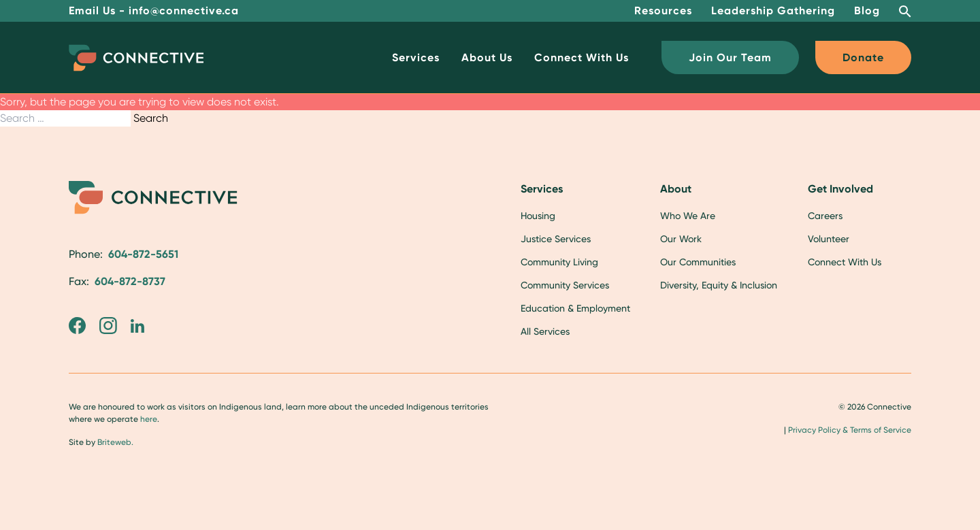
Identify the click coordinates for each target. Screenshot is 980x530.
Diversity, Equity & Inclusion (719, 285)
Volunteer (829, 239)
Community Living (559, 262)
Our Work (681, 239)
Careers (825, 216)
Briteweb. (115, 442)
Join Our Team (730, 57)
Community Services (565, 285)
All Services (545, 331)
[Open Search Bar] (905, 11)
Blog (867, 11)
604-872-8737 (130, 281)
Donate (863, 57)
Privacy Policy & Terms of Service (850, 430)
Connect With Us (582, 57)
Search (151, 118)
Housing (538, 216)
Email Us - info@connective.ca (154, 11)
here (149, 419)
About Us (487, 57)
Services (416, 57)
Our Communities (698, 262)
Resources (663, 11)
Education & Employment (575, 308)
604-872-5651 (143, 254)
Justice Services (556, 239)
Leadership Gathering (773, 11)
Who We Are (688, 216)
